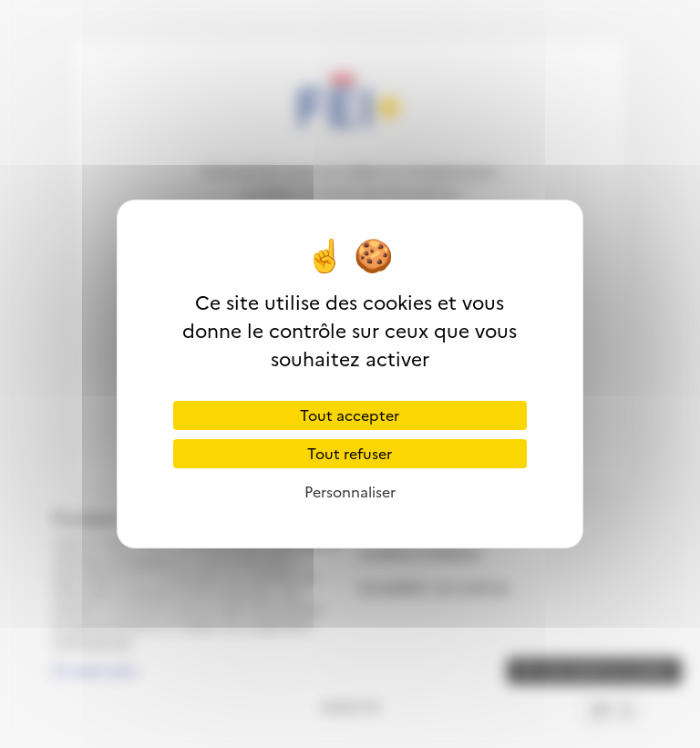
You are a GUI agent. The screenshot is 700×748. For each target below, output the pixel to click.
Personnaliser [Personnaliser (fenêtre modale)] (350, 492)
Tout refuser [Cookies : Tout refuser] (350, 454)
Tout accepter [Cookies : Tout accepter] (350, 415)
